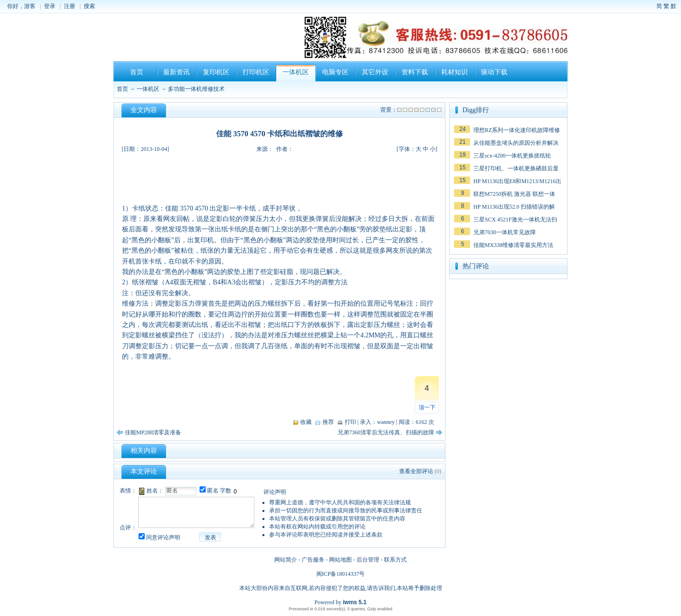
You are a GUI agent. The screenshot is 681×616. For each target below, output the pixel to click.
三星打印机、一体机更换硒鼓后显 (516, 168)
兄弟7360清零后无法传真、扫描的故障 (386, 432)
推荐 (328, 422)
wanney (386, 422)
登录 (50, 6)
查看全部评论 (416, 471)
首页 (137, 72)
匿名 (213, 491)
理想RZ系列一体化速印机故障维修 (517, 130)
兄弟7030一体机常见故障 (505, 232)
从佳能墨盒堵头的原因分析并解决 (516, 143)
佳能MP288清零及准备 (153, 432)
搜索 (89, 6)
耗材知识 (454, 72)
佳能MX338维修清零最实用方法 (513, 245)
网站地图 (340, 560)
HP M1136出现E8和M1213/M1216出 (517, 181)
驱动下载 (494, 72)
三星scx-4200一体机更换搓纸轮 (512, 156)
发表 (210, 537)
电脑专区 (335, 72)
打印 (350, 422)
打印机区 (256, 72)
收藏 (306, 422)
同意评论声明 (163, 537)
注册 (70, 6)
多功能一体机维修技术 (196, 89)
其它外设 (375, 72)
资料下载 (415, 72)
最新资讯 (176, 72)
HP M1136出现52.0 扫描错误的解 (514, 207)
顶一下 (427, 407)
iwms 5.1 (355, 602)
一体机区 (296, 72)
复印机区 (216, 72)
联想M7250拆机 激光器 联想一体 (514, 194)
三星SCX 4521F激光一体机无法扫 (515, 220)
